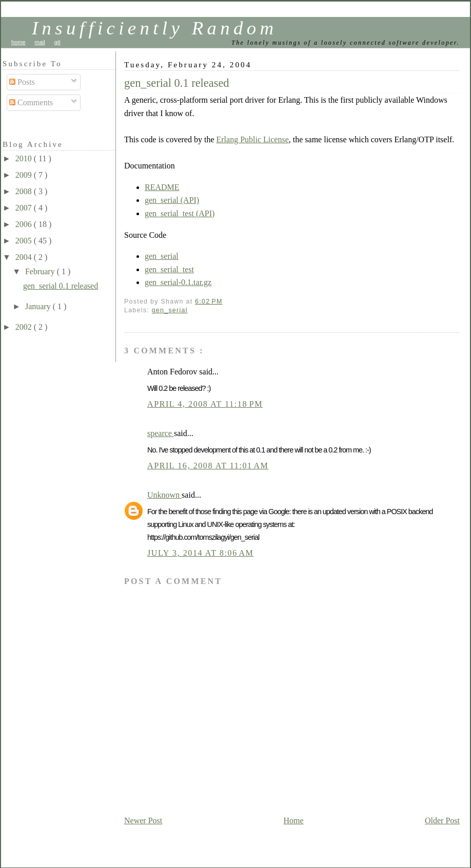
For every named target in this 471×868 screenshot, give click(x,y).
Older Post (442, 820)
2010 (25, 158)
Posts (22, 82)
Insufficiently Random (155, 28)
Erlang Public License (253, 139)
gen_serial (162, 256)
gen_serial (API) (172, 200)
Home (294, 820)
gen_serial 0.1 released (177, 83)
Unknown (164, 495)
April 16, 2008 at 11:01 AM (208, 466)
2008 (25, 191)
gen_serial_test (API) (180, 213)
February (41, 271)
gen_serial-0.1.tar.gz (178, 282)
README (162, 187)
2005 (25, 241)
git (57, 42)
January (39, 306)
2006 (25, 224)
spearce (161, 433)
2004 (25, 257)
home (18, 42)
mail (40, 42)
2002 (25, 327)
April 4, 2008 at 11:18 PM (205, 404)
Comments (31, 102)
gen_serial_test (169, 269)
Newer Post (143, 820)
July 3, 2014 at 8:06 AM (200, 553)
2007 (25, 208)
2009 (25, 175)
